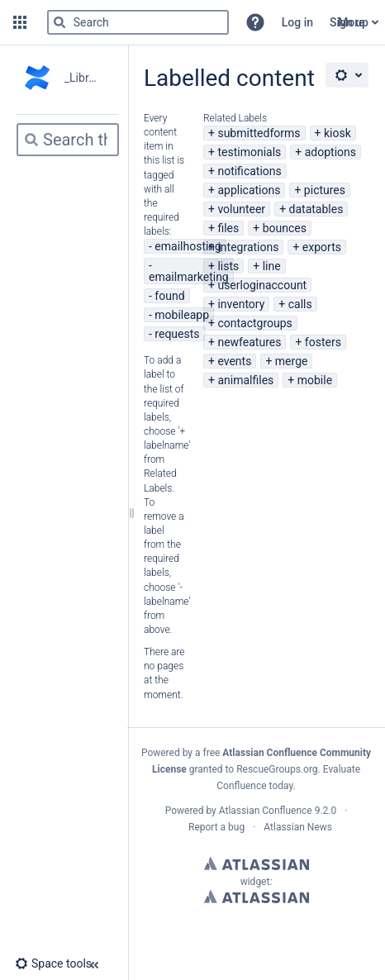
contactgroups (254, 323)
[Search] (59, 22)
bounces (285, 228)
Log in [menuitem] (297, 22)
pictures (325, 190)
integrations (248, 247)
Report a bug (216, 827)
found (169, 296)
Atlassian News (298, 827)
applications (249, 190)
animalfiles (245, 380)
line (272, 266)
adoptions (330, 152)
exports (322, 247)
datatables (316, 209)
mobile (315, 380)
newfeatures (249, 342)
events (234, 361)
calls (300, 304)
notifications (249, 171)
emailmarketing (189, 277)
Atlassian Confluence (266, 811)
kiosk (337, 133)
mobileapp (182, 315)
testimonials (249, 152)
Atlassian (257, 863)
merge (292, 361)
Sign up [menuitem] (349, 22)
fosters (323, 342)
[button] (20, 22)
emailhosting (188, 246)
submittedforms (259, 133)
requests (177, 334)
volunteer (241, 209)
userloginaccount (262, 285)
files (228, 228)
